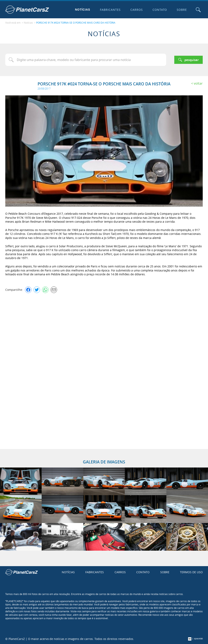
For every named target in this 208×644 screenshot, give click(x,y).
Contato (160, 10)
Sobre (182, 10)
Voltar (198, 83)
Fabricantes (110, 10)
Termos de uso (191, 572)
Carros (137, 10)
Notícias (83, 10)
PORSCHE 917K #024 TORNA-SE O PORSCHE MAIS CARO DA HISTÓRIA (76, 23)
